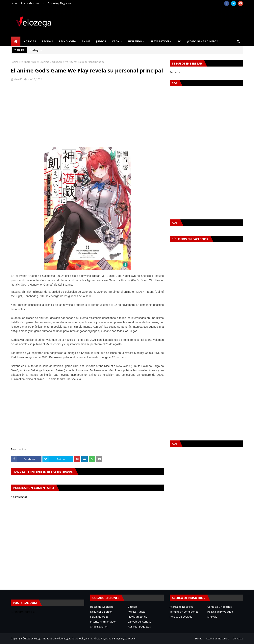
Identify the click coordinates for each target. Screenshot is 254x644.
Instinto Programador (103, 622)
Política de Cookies (181, 617)
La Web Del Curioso (140, 622)
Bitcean (132, 607)
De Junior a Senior (101, 612)
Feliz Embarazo (99, 617)
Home (199, 639)
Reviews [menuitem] (47, 41)
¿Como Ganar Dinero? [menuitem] (202, 41)
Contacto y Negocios (59, 3)
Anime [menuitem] (86, 41)
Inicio (14, 3)
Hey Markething (138, 617)
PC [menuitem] (179, 41)
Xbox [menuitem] (116, 41)
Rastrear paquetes (139, 627)
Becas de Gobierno (102, 607)
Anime (34, 62)
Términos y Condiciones (184, 612)
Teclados (175, 72)
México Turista (137, 612)
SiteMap (212, 617)
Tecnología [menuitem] (67, 41)
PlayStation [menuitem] (160, 41)
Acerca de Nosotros (32, 3)
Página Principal (20, 62)
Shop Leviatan (99, 627)
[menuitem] (16, 41)
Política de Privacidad (220, 612)
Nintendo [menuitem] (135, 41)
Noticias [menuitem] (30, 41)
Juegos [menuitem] (101, 41)
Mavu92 (18, 79)
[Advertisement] (87, 115)
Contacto (238, 639)
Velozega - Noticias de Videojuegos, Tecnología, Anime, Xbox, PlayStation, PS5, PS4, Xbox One (83, 639)
